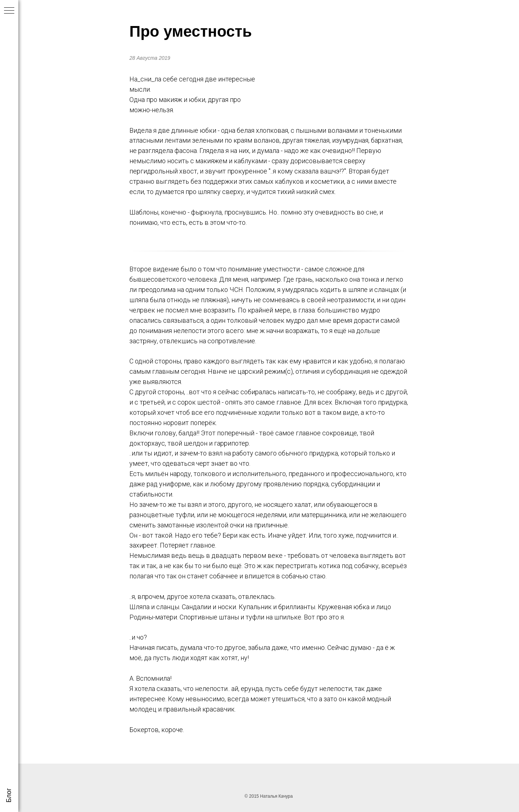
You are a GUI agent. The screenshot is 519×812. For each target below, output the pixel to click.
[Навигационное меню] (9, 11)
